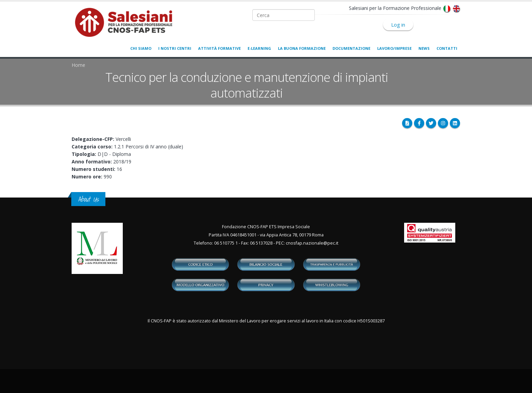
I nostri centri (175, 48)
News (424, 48)
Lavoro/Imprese (394, 48)
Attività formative (219, 48)
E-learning (259, 48)
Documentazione (351, 48)
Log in (398, 25)
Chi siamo (141, 48)
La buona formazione (302, 48)
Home (78, 65)
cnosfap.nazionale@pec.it (312, 243)
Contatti (447, 48)
